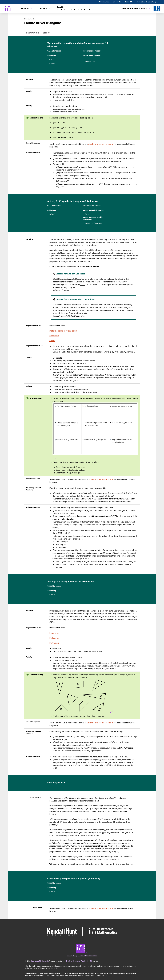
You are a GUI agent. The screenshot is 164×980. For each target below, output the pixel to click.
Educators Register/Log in (147, 2)
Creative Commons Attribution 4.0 (79, 961)
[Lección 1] (58, 10)
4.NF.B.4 (52, 63)
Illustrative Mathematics (40, 961)
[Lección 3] (65, 10)
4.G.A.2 (52, 214)
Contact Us (129, 2)
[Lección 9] (85, 10)
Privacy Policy (72, 956)
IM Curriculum (104, 2)
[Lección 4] (68, 10)
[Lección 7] (78, 10)
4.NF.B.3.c (53, 59)
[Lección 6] (75, 10)
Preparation (33, 33)
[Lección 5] (71, 10)
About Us (117, 2)
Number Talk (90, 62)
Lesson (47, 33)
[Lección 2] (61, 10)
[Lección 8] (81, 10)
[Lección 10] (89, 10)
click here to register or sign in (101, 144)
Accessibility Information (88, 956)
